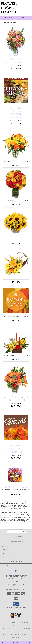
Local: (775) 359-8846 (16, 585)
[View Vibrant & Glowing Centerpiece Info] (16, 339)
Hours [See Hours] (27, 642)
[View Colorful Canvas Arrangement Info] (16, 184)
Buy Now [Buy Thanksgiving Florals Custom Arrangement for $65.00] (16, 123)
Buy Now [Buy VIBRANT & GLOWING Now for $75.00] (16, 360)
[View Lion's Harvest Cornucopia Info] (16, 262)
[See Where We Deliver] (16, 541)
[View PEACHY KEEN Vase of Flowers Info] (16, 41)
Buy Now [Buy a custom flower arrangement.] (16, 494)
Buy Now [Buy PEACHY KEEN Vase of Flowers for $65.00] (16, 68)
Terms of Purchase (21, 634)
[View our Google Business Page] (16, 572)
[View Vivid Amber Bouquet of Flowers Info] (16, 145)
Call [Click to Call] (5, 642)
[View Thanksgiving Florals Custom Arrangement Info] (16, 90)
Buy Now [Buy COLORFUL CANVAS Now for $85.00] (16, 204)
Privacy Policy (8, 634)
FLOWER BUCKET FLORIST (9, 8)
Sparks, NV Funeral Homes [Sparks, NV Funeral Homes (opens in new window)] (12, 622)
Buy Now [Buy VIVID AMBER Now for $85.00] (16, 166)
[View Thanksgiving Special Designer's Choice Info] (16, 428)
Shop (8, 18)
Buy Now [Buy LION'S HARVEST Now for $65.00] (16, 282)
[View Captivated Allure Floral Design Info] (16, 379)
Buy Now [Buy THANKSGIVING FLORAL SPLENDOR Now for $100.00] (16, 321)
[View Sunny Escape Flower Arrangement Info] (16, 223)
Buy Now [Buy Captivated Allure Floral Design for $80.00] (16, 406)
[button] (16, 604)
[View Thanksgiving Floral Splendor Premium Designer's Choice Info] (16, 300)
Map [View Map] (16, 642)
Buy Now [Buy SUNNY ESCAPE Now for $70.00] (16, 243)
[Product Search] (16, 531)
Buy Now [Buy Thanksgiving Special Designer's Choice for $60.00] (16, 458)
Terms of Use (16, 637)
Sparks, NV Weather (8, 628)
